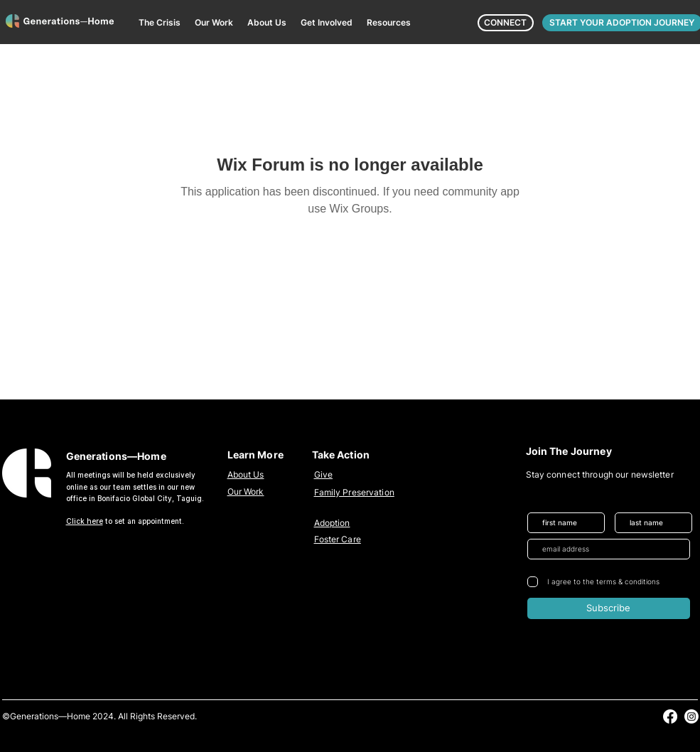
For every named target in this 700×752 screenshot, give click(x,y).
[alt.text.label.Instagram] (691, 716)
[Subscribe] (609, 608)
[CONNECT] (506, 23)
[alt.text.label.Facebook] (670, 716)
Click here (85, 521)
